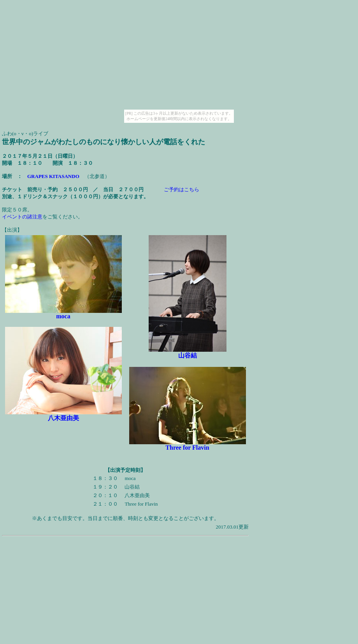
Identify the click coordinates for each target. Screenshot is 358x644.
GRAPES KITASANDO (53, 176)
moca (63, 316)
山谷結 (188, 355)
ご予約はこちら (182, 189)
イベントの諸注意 (22, 217)
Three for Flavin (187, 448)
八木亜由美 (63, 418)
